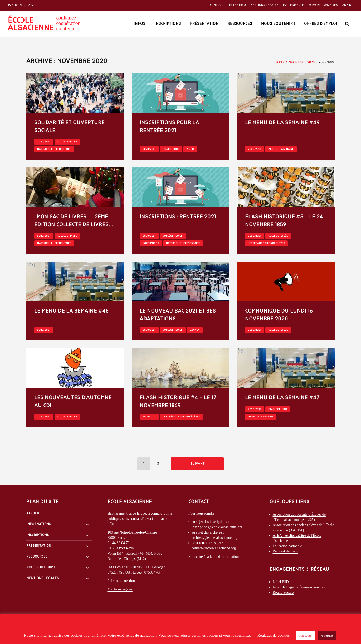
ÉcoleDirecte (293, 5)
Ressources (240, 24)
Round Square (283, 594)
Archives (331, 5)
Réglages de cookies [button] (274, 635)
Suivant (197, 464)
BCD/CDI (314, 5)
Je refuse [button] (327, 635)
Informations (39, 525)
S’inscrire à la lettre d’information (214, 558)
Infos (140, 24)
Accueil (33, 515)
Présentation (204, 24)
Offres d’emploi (321, 24)
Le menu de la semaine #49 (282, 123)
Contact (216, 5)
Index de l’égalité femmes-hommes (299, 588)
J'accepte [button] (305, 635)
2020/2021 (44, 142)
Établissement (278, 409)
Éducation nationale (287, 547)
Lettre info (237, 5)
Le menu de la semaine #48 (71, 311)
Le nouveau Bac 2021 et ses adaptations (178, 315)
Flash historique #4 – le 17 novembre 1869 (178, 402)
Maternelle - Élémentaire (54, 149)
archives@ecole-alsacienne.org (214, 539)
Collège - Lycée (67, 142)
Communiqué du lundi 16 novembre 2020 (279, 315)
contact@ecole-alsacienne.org (214, 549)
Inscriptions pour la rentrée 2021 (169, 127)
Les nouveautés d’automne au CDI (73, 402)
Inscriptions (168, 24)
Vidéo (190, 149)
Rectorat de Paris (285, 553)
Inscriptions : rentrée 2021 (178, 217)
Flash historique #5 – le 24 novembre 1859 (284, 221)
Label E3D (281, 583)
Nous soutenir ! (278, 24)
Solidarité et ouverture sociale (69, 127)
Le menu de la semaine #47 (282, 398)
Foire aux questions (122, 582)
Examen (195, 330)
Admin (347, 5)
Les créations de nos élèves (266, 243)
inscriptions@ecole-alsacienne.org (217, 528)
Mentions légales (264, 5)
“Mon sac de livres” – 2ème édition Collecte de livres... (74, 221)
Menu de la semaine (281, 149)
